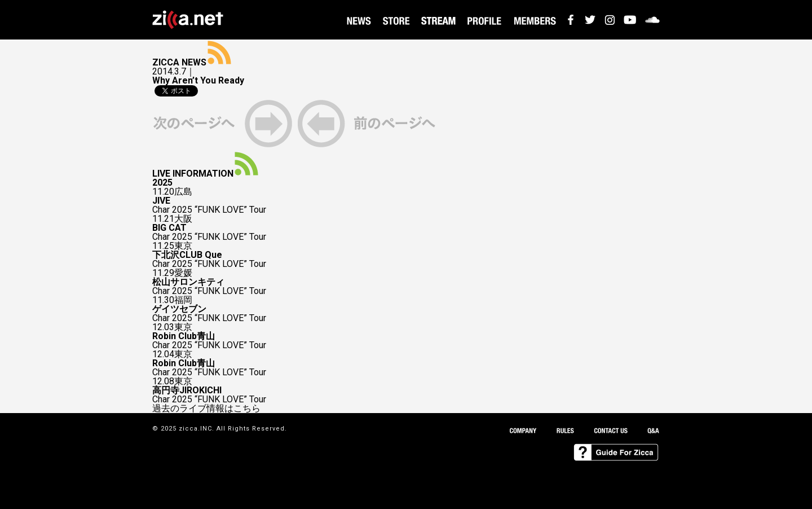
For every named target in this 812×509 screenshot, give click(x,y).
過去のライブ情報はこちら (206, 409)
